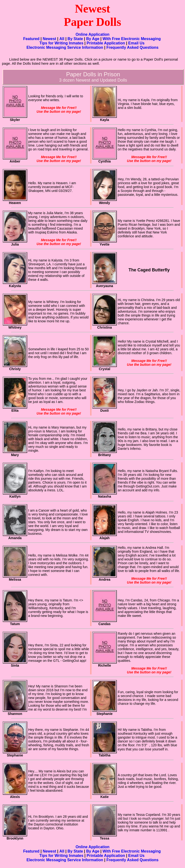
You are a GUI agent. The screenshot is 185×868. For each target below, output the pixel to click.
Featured (31, 39)
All (62, 39)
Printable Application (106, 43)
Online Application (93, 34)
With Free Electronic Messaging (132, 39)
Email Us (136, 43)
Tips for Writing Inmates (62, 43)
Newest (49, 39)
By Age (93, 39)
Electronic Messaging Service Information (65, 47)
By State (75, 39)
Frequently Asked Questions (132, 47)
